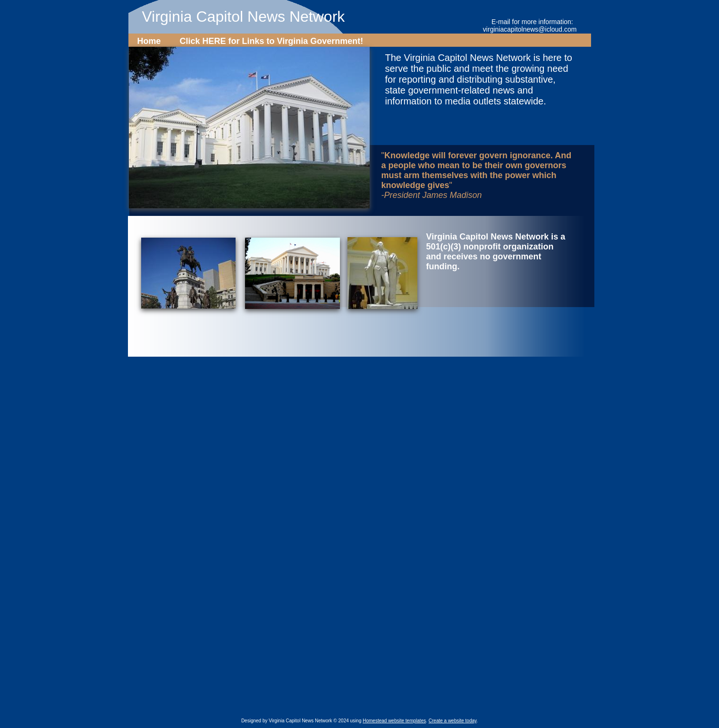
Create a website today (453, 721)
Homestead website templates (394, 721)
